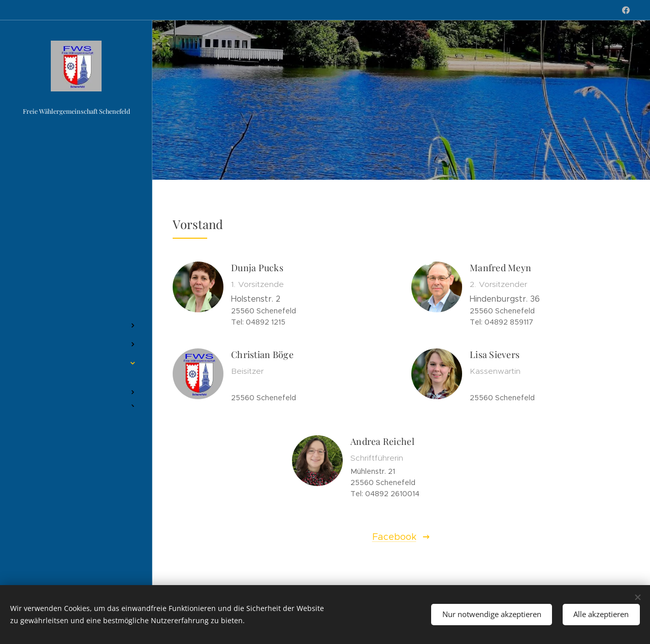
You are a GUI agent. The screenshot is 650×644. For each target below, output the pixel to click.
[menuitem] (76, 295)
